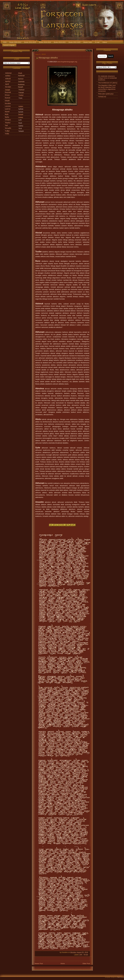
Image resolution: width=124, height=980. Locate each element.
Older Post (86, 964)
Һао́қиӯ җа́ (102, 97)
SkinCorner (121, 977)
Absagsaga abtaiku (48, 58)
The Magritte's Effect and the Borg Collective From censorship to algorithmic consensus (107, 88)
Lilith (81, 955)
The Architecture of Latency (108, 83)
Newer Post (39, 964)
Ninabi (86, 955)
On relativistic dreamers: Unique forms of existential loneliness (107, 78)
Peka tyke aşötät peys (106, 94)
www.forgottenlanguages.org (67, 62)
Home (63, 964)
